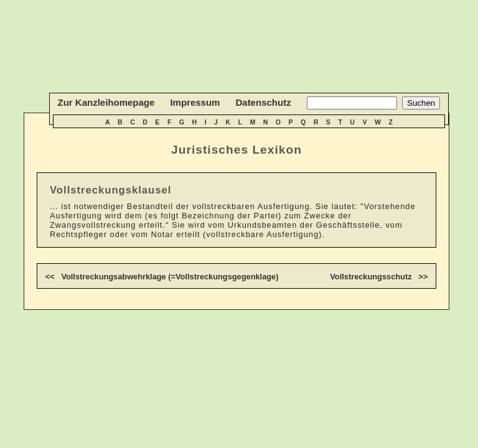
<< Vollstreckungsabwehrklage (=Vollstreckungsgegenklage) (162, 277)
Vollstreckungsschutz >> (379, 277)
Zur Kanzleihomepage (106, 102)
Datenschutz (263, 102)
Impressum (195, 102)
